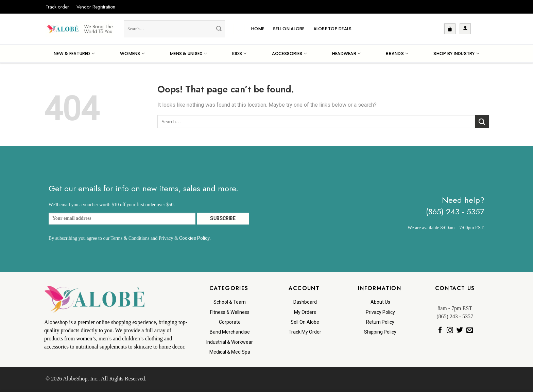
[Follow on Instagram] (450, 330)
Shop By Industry (456, 54)
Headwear (347, 54)
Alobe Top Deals (333, 29)
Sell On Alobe (289, 29)
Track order (57, 7)
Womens (132, 54)
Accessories (289, 54)
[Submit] (219, 29)
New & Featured (74, 54)
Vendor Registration (96, 7)
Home (258, 29)
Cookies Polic (193, 238)
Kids (239, 54)
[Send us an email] (470, 330)
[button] (450, 29)
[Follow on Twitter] (460, 330)
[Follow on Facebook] (440, 330)
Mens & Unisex (188, 54)
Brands (397, 54)
